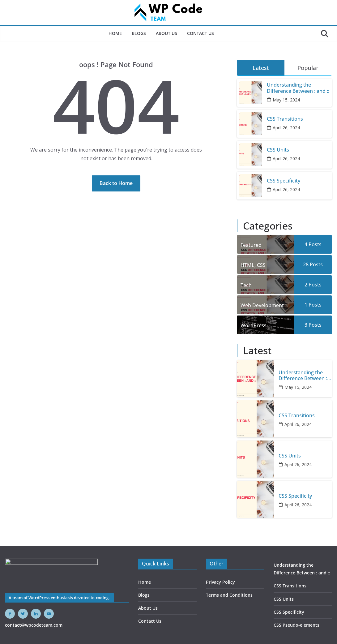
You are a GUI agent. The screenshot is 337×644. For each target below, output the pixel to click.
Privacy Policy (220, 582)
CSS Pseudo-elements (296, 625)
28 (313, 264)
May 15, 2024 (286, 100)
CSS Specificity (284, 181)
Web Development (262, 305)
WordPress (254, 325)
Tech (246, 285)
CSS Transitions (285, 119)
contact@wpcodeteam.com (34, 625)
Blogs (139, 33)
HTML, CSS (253, 265)
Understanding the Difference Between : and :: (298, 88)
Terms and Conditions (229, 595)
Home (115, 33)
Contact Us (200, 33)
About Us (166, 33)
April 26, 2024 (286, 128)
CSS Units (278, 150)
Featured (251, 245)
